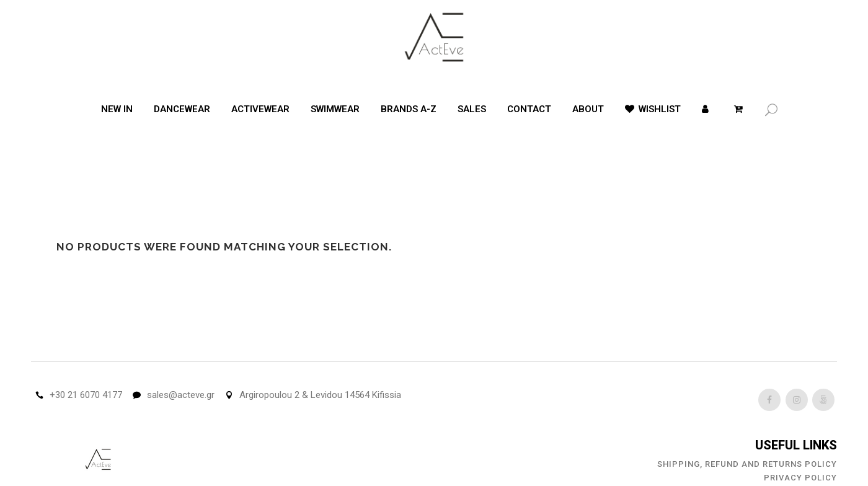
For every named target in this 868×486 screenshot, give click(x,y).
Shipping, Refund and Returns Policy (747, 464)
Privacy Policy (800, 478)
